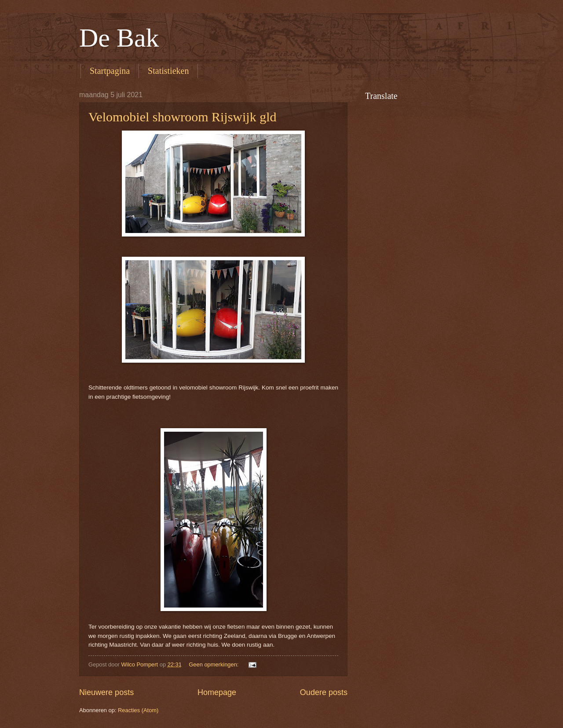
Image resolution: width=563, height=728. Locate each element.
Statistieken (168, 71)
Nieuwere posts (106, 692)
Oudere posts (324, 692)
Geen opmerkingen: (214, 664)
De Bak (119, 38)
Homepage (217, 692)
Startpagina (110, 71)
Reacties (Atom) (138, 710)
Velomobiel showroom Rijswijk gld (183, 117)
